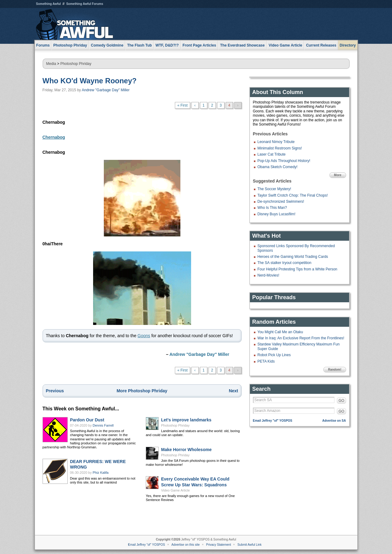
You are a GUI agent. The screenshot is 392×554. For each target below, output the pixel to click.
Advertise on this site (186, 545)
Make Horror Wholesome (186, 450)
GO (342, 401)
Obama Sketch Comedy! (278, 167)
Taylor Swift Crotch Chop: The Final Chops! (293, 195)
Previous (55, 391)
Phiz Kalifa (101, 473)
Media (51, 64)
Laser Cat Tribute (272, 154)
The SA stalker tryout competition (285, 263)
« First (182, 105)
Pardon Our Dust (87, 420)
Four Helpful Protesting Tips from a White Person (298, 269)
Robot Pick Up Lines (274, 355)
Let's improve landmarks (186, 420)
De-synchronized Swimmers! (281, 202)
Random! (335, 369)
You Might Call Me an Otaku (280, 332)
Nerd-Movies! (268, 275)
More (338, 175)
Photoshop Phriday (76, 64)
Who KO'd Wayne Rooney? (90, 81)
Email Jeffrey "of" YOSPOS (273, 421)
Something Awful (49, 4)
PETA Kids (266, 361)
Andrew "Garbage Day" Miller (106, 90)
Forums (43, 45)
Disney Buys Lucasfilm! (277, 214)
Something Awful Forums (85, 4)
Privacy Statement (219, 545)
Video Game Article (175, 490)
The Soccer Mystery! (274, 189)
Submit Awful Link (249, 545)
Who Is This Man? (272, 208)
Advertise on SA (334, 421)
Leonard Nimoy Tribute (276, 142)
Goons (144, 336)
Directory (348, 45)
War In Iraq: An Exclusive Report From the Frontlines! (301, 338)
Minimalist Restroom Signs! (280, 148)
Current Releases (321, 45)
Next (233, 391)
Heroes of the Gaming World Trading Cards (293, 257)
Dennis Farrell (103, 425)
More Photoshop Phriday (142, 391)
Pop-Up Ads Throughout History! (284, 161)
